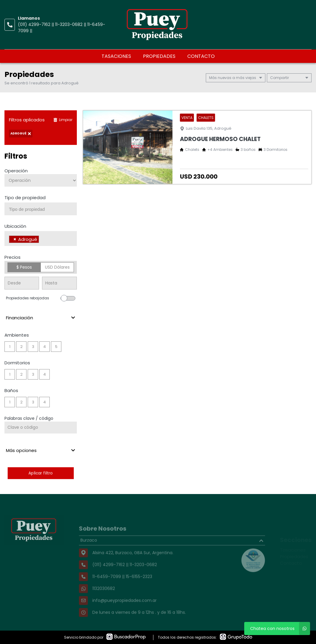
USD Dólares (57, 267)
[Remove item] (15, 239)
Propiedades (159, 56)
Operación (16, 171)
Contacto (201, 56)
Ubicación (15, 226)
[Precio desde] (22, 283)
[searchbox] (43, 209)
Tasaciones (116, 56)
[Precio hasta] (59, 283)
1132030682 (104, 598)
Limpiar (63, 120)
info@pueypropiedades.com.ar (124, 610)
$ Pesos (24, 267)
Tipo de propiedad (25, 198)
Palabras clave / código (29, 418)
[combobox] (41, 209)
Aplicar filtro (41, 473)
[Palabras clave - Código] (41, 428)
